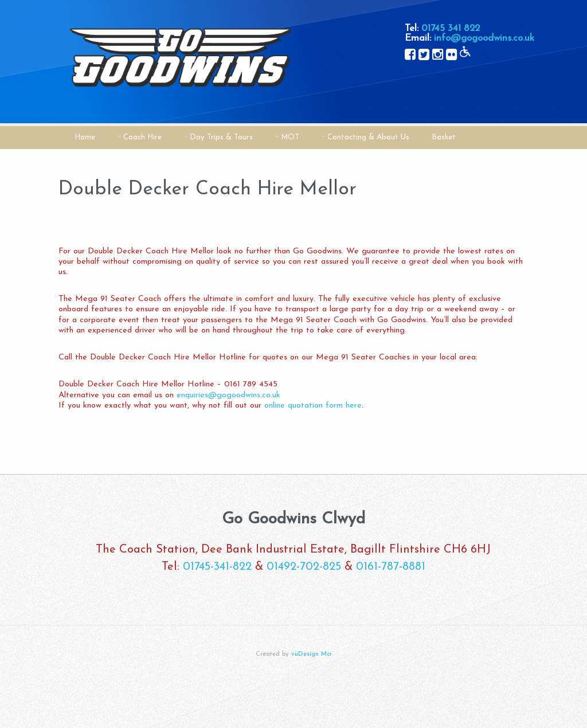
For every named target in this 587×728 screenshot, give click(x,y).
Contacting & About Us (368, 137)
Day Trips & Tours (221, 137)
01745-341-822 (217, 567)
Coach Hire (142, 137)
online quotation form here (313, 406)
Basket (444, 137)
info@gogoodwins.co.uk (484, 38)
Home (85, 137)
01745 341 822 (451, 28)
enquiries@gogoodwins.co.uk (228, 395)
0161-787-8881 (391, 567)
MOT (290, 137)
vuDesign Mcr (312, 654)
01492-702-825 (304, 567)
